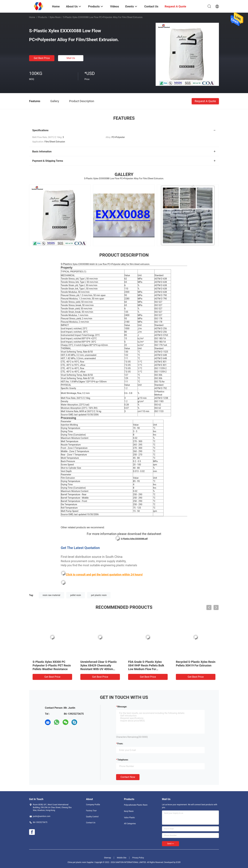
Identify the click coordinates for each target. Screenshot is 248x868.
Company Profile (93, 805)
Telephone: (123, 760)
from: (120, 744)
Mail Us (71, 58)
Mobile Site (122, 858)
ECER (178, 862)
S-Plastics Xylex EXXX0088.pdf (134, 539)
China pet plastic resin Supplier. (81, 862)
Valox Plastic (129, 818)
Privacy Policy (138, 858)
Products (43, 17)
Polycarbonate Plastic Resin (136, 805)
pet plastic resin (99, 595)
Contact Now (128, 777)
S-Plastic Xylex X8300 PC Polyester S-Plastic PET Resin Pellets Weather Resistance (52, 665)
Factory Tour (91, 811)
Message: (122, 707)
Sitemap (108, 858)
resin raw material (51, 595)
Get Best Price (42, 58)
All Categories (130, 824)
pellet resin (76, 595)
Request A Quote (205, 101)
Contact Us (91, 823)
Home (32, 17)
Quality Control (92, 817)
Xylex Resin (55, 17)
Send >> (170, 844)
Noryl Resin (129, 811)
